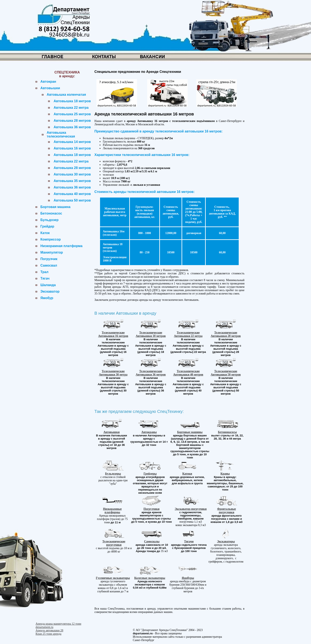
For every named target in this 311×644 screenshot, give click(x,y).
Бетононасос (51, 213)
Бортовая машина (55, 207)
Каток (45, 233)
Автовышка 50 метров (72, 200)
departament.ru (44, 627)
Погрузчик (49, 259)
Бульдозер (49, 220)
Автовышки (50, 88)
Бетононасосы (227, 432)
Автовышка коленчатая (66, 95)
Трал (44, 272)
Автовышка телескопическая (61, 134)
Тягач (45, 278)
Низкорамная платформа (61, 246)
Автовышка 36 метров (72, 127)
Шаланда (48, 285)
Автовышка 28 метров (72, 121)
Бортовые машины (190, 432)
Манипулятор (52, 252)
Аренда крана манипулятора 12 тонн (58, 624)
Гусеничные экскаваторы (113, 578)
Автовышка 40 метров (72, 194)
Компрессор (51, 239)
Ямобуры (188, 578)
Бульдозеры (113, 474)
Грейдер (47, 226)
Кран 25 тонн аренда (48, 634)
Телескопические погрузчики (114, 543)
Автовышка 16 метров (72, 148)
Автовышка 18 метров (72, 101)
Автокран (48, 82)
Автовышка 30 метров (72, 174)
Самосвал (49, 265)
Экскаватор (50, 291)
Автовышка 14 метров (72, 142)
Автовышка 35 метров (72, 181)
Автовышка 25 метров (72, 114)
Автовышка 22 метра (71, 108)
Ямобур (47, 298)
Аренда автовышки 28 (49, 630)
